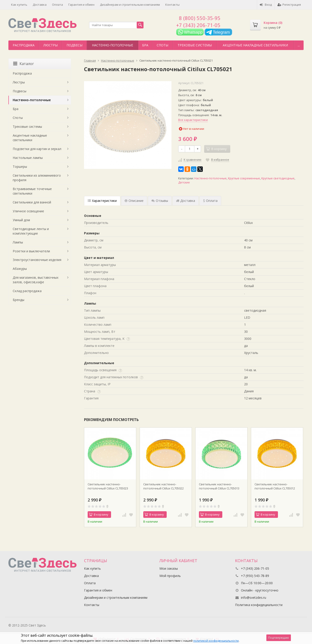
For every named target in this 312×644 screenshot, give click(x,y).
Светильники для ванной (32, 202)
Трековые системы (195, 45)
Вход (266, 5)
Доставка (40, 5)
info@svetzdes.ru (254, 598)
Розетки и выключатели (31, 251)
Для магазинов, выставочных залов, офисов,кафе (36, 280)
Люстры (51, 45)
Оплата (57, 5)
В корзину (99, 514)
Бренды (19, 300)
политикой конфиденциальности (216, 641)
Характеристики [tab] (102, 201)
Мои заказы (169, 568)
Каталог (24, 64)
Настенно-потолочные (113, 45)
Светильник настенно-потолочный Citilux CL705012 (275, 486)
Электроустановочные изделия (37, 260)
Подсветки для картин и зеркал (37, 149)
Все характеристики (193, 120)
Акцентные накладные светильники (255, 45)
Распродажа (24, 45)
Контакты (172, 5)
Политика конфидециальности (259, 605)
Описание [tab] (134, 201)
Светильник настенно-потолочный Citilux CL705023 (108, 486)
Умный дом (21, 220)
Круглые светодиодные (278, 178)
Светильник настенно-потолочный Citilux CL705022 (163, 486)
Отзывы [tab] (160, 201)
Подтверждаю (279, 638)
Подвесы (74, 45)
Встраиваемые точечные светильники (32, 191)
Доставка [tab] (186, 201)
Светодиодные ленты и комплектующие (31, 231)
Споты (162, 45)
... (299, 45)
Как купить (19, 5)
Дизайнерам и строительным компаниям (130, 5)
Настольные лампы (28, 158)
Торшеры (20, 167)
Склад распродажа (27, 291)
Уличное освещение (28, 211)
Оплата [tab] (210, 201)
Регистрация (289, 5)
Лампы (18, 242)
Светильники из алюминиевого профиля (37, 178)
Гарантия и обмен (81, 5)
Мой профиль (170, 576)
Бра (145, 45)
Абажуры (20, 269)
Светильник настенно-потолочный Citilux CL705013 (219, 486)
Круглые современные (244, 178)
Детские (184, 182)
